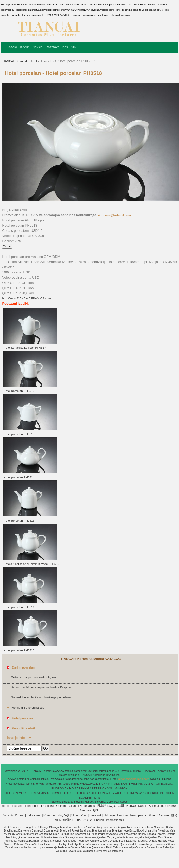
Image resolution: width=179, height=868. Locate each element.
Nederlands (87, 806)
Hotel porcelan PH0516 (19, 391)
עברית (88, 820)
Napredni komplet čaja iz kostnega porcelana (41, 697)
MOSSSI (24, 793)
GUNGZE (104, 793)
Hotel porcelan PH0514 (19, 477)
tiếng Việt (63, 815)
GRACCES (119, 793)
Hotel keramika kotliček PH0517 (25, 348)
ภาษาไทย (67, 820)
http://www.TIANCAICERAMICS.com (26, 298)
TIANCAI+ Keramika (16, 61)
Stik (74, 47)
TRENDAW (39, 793)
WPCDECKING (149, 793)
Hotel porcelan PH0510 (19, 650)
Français (47, 806)
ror (55, 784)
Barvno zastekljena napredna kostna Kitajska (41, 687)
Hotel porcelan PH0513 (19, 521)
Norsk (172, 806)
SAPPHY (81, 788)
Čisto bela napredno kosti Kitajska (33, 677)
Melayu (110, 815)
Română (49, 815)
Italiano (73, 806)
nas (65, 47)
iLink (29, 784)
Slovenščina (79, 815)
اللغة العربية (116, 806)
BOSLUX (167, 784)
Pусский (7, 815)
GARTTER (95, 788)
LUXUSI (71, 793)
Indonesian (34, 815)
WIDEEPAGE (89, 784)
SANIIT (126, 784)
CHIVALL (108, 788)
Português (32, 806)
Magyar (131, 806)
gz (51, 784)
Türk (78, 820)
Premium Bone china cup (28, 708)
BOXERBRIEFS (89, 798)
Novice (37, 47)
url (47, 784)
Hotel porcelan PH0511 (19, 607)
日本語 (102, 806)
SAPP (93, 793)
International (114, 820)
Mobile (6, 806)
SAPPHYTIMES (109, 784)
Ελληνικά (163, 815)
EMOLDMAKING (62, 788)
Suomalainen (158, 806)
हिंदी (95, 810)
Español (18, 806)
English (99, 820)
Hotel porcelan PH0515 (19, 434)
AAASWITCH (151, 784)
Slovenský (96, 815)
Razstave (53, 47)
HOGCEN (11, 793)
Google (68, 784)
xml (60, 784)
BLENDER (167, 793)
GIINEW (133, 793)
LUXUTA (83, 793)
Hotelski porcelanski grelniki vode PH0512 (31, 564)
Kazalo (12, 47)
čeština (150, 815)
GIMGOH (122, 788)
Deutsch (60, 806)
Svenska (85, 810)
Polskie (20, 815)
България (137, 815)
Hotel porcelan (44, 61)
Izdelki (25, 47)
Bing (76, 784)
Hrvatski (123, 815)
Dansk (142, 806)
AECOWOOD (56, 793)
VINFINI (136, 784)
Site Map (39, 784)
